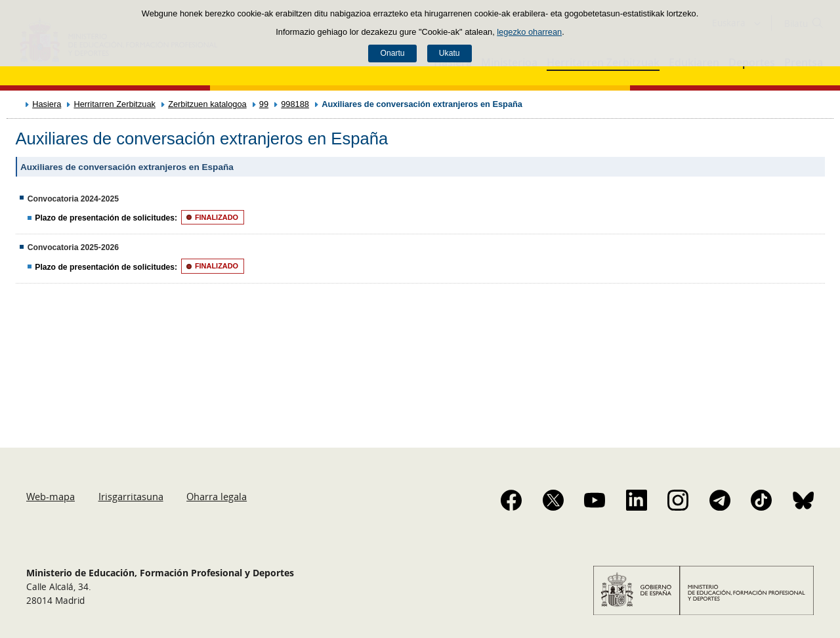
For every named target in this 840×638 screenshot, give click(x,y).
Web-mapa (51, 496)
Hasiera (47, 104)
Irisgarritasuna (131, 496)
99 (264, 104)
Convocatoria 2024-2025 (73, 199)
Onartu (392, 53)
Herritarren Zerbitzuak (114, 104)
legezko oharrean (529, 32)
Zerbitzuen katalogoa (207, 104)
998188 (295, 104)
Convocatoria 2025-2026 (73, 247)
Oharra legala (217, 496)
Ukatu (450, 53)
